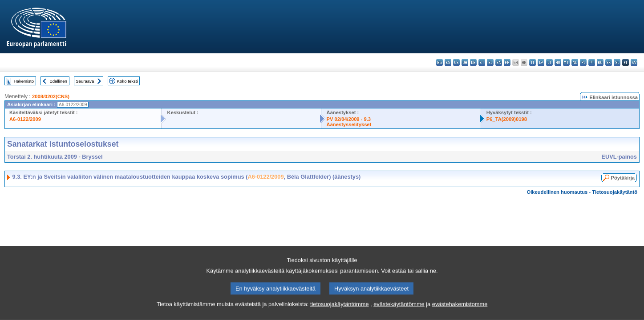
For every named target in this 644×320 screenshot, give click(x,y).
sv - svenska (634, 62)
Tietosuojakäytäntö (615, 192)
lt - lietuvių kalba (549, 62)
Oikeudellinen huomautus (557, 192)
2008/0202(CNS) (51, 96)
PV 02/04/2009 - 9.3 (349, 119)
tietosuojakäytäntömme (340, 314)
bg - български (439, 62)
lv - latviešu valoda (541, 62)
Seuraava (85, 81)
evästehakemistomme (460, 314)
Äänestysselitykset (349, 124)
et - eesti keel (482, 62)
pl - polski (583, 62)
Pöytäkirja (623, 178)
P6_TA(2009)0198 (507, 119)
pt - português (592, 62)
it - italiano (533, 62)
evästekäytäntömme (399, 314)
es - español (448, 62)
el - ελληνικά (490, 62)
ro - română (600, 62)
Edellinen (58, 81)
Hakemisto (24, 81)
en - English (499, 62)
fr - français (507, 62)
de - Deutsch (473, 62)
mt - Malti (566, 62)
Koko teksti (128, 81)
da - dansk (465, 62)
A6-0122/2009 (25, 119)
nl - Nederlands (575, 62)
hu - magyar (558, 62)
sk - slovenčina (609, 62)
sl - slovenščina (617, 62)
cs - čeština (456, 62)
